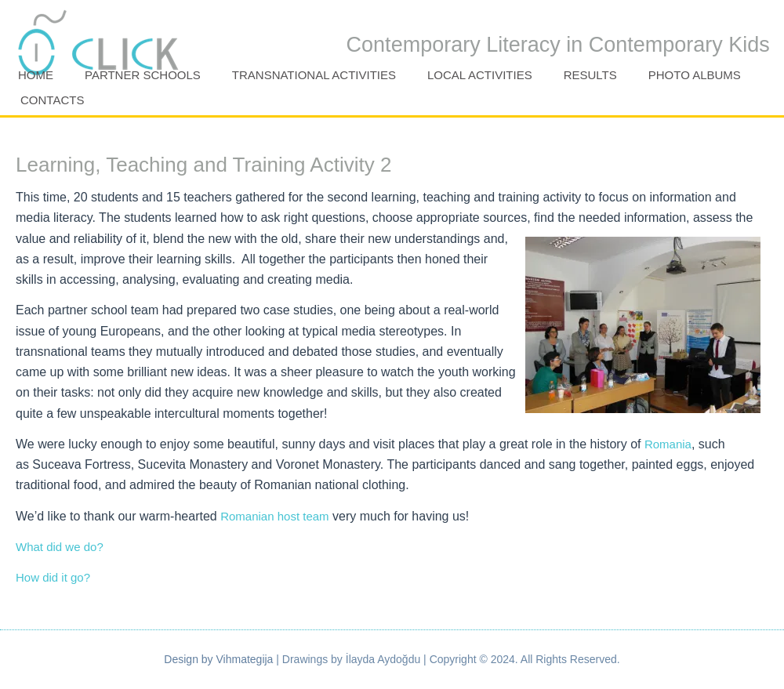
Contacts (52, 100)
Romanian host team (274, 516)
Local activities (480, 75)
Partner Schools (143, 75)
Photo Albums (695, 75)
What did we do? (60, 547)
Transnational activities (314, 75)
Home (36, 75)
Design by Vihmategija (218, 659)
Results (590, 75)
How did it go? (53, 577)
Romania (668, 444)
